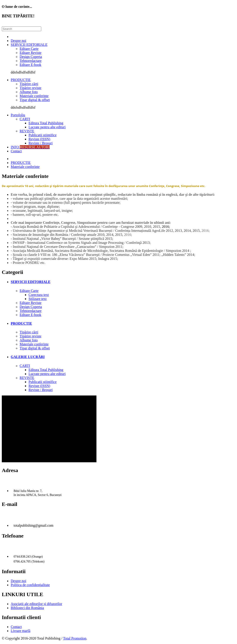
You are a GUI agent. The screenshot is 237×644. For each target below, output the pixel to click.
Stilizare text (38, 299)
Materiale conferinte (34, 96)
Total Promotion (75, 638)
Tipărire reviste (31, 88)
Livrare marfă (20, 631)
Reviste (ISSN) (39, 139)
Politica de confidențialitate (30, 585)
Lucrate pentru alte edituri (47, 127)
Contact (16, 151)
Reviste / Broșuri (41, 143)
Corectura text (39, 295)
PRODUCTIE (21, 80)
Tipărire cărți (29, 84)
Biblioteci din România (27, 608)
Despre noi (18, 41)
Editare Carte (29, 49)
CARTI (25, 119)
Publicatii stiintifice (43, 135)
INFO (30, 147)
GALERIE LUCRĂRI (28, 357)
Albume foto (29, 92)
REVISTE (27, 131)
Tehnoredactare (31, 61)
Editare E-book (30, 65)
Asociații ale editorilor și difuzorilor (36, 604)
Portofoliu (18, 115)
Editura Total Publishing (46, 123)
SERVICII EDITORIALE (29, 45)
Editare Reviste (31, 53)
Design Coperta (31, 57)
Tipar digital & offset (35, 100)
